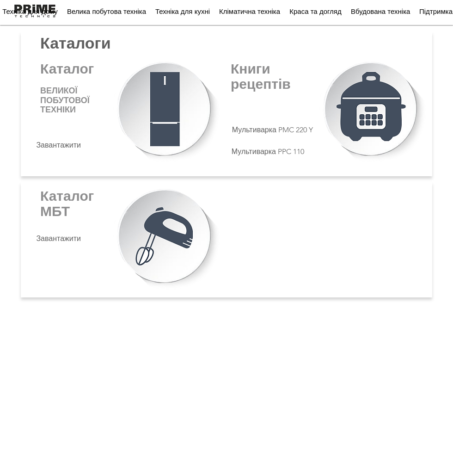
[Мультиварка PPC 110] (267, 152)
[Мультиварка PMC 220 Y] (272, 130)
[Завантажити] (58, 145)
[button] (107, 11)
